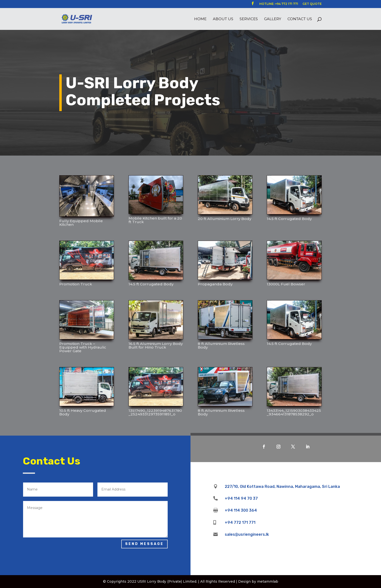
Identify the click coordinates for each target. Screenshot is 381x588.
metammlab (268, 581)
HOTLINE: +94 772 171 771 (279, 4)
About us (223, 19)
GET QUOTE (312, 4)
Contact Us (300, 19)
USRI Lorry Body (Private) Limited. (167, 581)
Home (200, 19)
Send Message (144, 544)
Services (249, 19)
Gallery (273, 19)
